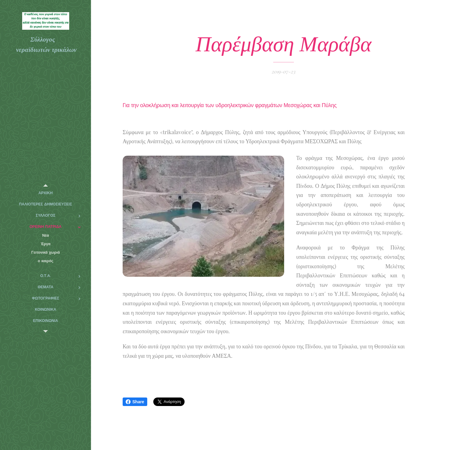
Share (135, 402)
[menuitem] (46, 193)
